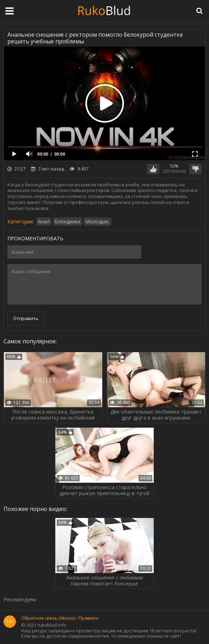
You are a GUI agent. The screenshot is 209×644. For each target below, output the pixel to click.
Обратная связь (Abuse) (48, 618)
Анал (44, 221)
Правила (88, 618)
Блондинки (67, 221)
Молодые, (97, 221)
